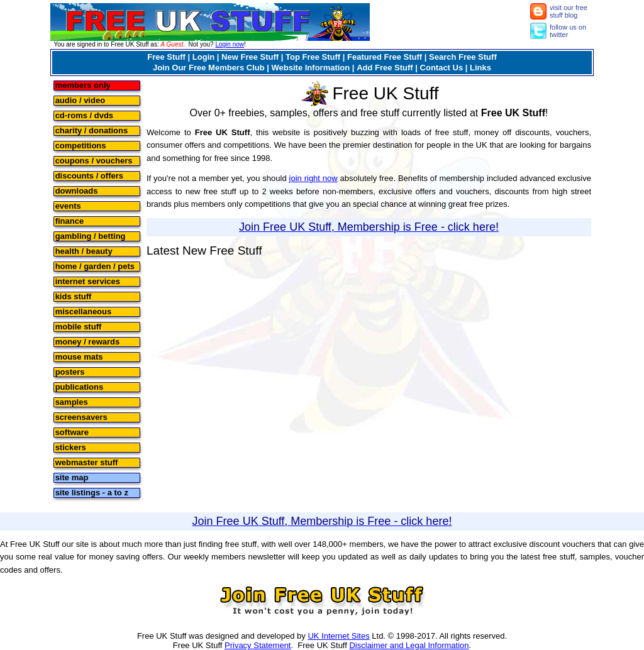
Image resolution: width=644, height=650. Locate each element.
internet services (88, 281)
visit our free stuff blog (569, 11)
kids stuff (74, 296)
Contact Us (442, 68)
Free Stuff (166, 57)
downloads (77, 190)
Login (203, 57)
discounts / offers (89, 175)
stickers (71, 447)
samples (72, 401)
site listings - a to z (92, 492)
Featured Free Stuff (385, 57)
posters (70, 371)
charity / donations (92, 130)
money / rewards (88, 341)
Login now (230, 44)
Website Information (311, 68)
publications (80, 386)
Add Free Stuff (385, 68)
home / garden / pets (95, 266)
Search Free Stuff (463, 57)
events (68, 205)
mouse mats (79, 356)
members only (83, 85)
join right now (314, 178)
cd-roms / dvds (84, 115)
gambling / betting (91, 235)
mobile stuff (79, 326)
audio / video (80, 100)
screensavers (81, 416)
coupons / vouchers (94, 160)
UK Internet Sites (338, 636)
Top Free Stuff (313, 57)
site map (72, 477)
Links (480, 68)
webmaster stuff (87, 462)
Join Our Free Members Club (209, 68)
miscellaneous (84, 311)
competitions (81, 145)
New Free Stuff (250, 57)
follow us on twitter (568, 31)
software (72, 432)
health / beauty (84, 251)
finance (70, 220)
